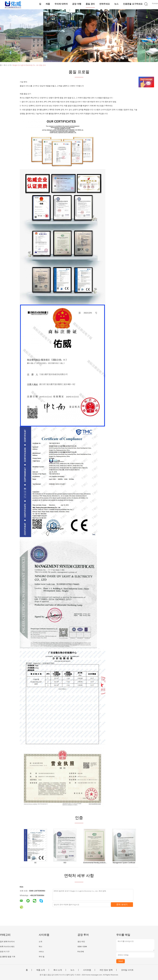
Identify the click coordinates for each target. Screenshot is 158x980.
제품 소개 (41, 970)
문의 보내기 (122, 904)
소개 (40, 942)
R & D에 (81, 952)
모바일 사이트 (127, 970)
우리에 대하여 (61, 4)
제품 (48, 4)
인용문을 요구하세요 (133, 4)
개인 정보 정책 (106, 970)
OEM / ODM (82, 947)
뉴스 (116, 4)
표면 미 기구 (5, 952)
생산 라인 (81, 942)
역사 (40, 947)
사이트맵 (87, 970)
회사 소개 (58, 970)
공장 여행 (77, 4)
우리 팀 (42, 957)
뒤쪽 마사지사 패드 (7, 947)
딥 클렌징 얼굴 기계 (8, 957)
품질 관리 (90, 4)
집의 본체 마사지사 (7, 942)
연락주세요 (105, 4)
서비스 (41, 952)
